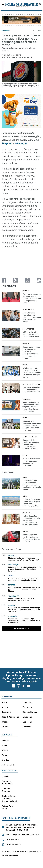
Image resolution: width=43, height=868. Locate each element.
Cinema (5, 727)
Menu (3, 4)
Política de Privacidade (7, 782)
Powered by (10, 856)
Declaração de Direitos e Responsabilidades (10, 799)
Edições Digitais (30, 712)
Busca (40, 5)
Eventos (5, 760)
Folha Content (8, 765)
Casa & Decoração (10, 717)
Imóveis (5, 741)
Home (4, 745)
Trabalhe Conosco (6, 790)
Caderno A (6, 712)
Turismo (5, 755)
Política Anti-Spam (8, 807)
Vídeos (5, 750)
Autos (4, 702)
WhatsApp (21, 143)
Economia (27, 707)
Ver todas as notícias (21, 629)
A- (34, 31)
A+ (39, 31)
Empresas (27, 722)
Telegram (7, 143)
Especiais (27, 727)
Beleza (5, 707)
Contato (5, 776)
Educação (27, 717)
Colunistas (28, 702)
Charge (5, 722)
